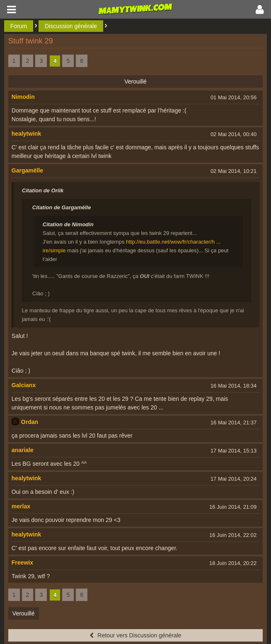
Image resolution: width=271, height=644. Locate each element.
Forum (19, 26)
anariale (23, 450)
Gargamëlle (27, 170)
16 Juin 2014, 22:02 (233, 535)
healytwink (27, 134)
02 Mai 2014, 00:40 (233, 134)
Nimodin (23, 97)
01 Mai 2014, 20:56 (233, 97)
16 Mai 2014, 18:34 (233, 386)
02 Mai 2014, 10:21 (233, 171)
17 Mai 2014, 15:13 (233, 451)
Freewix (22, 563)
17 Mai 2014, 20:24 (233, 479)
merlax (21, 506)
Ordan (30, 422)
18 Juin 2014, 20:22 (233, 563)
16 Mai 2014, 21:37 (233, 423)
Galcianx (24, 385)
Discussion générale (71, 26)
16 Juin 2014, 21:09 (233, 507)
